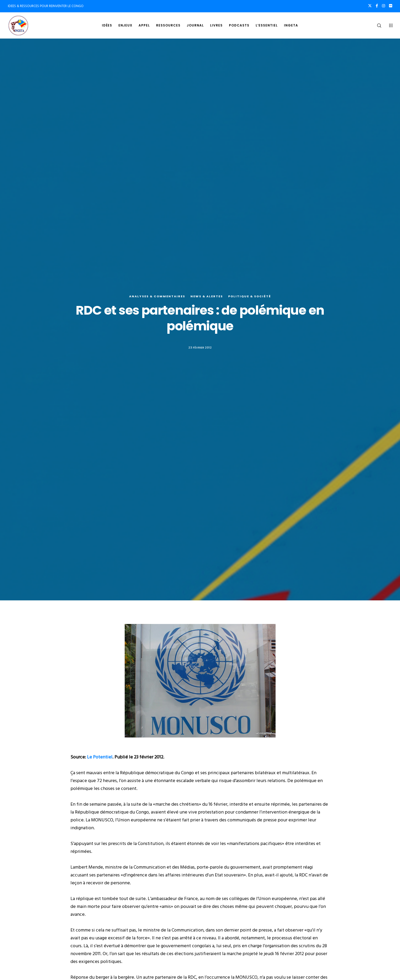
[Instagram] (383, 6)
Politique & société (250, 296)
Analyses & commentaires (157, 296)
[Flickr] (391, 6)
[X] (370, 6)
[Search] (376, 25)
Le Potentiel (100, 757)
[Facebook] (377, 6)
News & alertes (207, 296)
